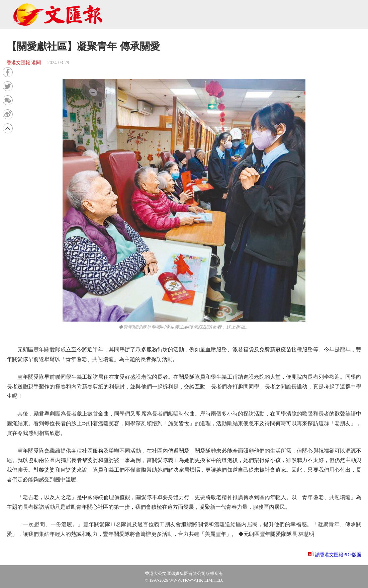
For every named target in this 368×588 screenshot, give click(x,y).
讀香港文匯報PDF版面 (338, 555)
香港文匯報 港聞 (24, 63)
